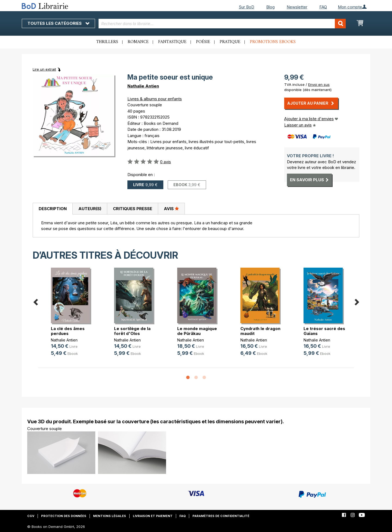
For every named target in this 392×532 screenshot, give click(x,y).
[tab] (53, 209)
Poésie (203, 42)
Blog (270, 7)
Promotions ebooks (273, 42)
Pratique (230, 42)
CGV (31, 516)
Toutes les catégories (58, 23)
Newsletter (297, 7)
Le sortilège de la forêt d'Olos (132, 331)
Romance (138, 42)
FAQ (323, 7)
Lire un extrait (44, 69)
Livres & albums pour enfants (155, 99)
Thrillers (107, 42)
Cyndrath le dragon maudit (260, 331)
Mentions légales (110, 516)
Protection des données (64, 516)
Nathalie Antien (143, 86)
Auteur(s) (90, 209)
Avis (171, 208)
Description (53, 209)
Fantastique (172, 42)
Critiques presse (133, 209)
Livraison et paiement (153, 516)
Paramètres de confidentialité (221, 516)
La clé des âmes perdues (68, 331)
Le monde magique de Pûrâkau (197, 331)
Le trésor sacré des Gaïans (324, 331)
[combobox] (222, 24)
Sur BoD (246, 7)
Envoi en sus (319, 84)
